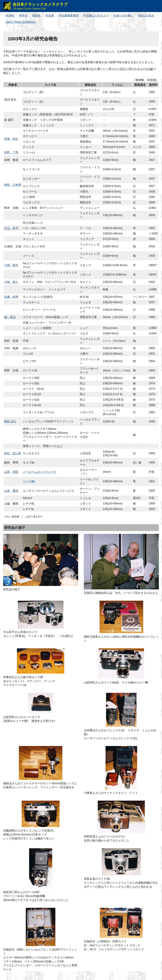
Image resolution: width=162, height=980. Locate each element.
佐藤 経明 (11, 297)
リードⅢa (29, 481)
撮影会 (36, 15)
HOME (10, 15)
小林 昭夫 (11, 265)
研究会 (23, 15)
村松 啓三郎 (13, 453)
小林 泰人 (11, 282)
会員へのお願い (123, 15)
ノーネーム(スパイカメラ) (39, 472)
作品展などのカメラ (96, 15)
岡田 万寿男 (13, 185)
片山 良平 (11, 228)
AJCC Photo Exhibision (21, 22)
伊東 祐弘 (11, 139)
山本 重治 (11, 491)
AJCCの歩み (146, 15)
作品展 (50, 15)
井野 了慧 (11, 152)
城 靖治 (10, 317)
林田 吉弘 (10, 421)
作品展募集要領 (69, 15)
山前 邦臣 (11, 472)
